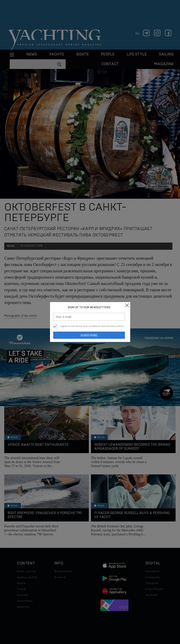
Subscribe (89, 335)
